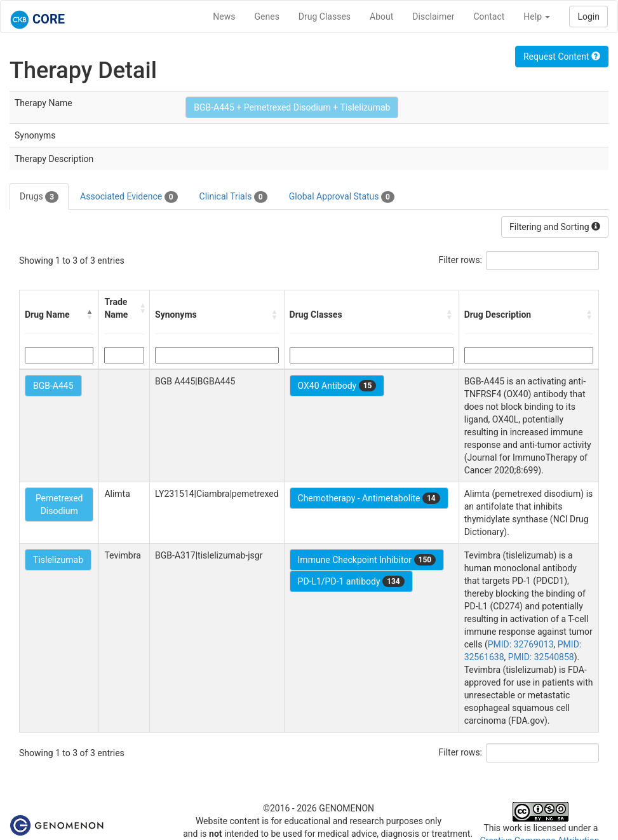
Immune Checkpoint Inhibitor (367, 560)
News (224, 17)
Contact (489, 17)
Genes (267, 17)
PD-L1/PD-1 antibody (351, 581)
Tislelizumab (58, 560)
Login (588, 17)
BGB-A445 (53, 386)
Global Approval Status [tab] (342, 197)
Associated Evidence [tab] (129, 197)
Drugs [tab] (39, 197)
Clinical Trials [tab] (233, 197)
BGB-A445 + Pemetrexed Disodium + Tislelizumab (292, 107)
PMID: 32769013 (521, 644)
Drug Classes (325, 17)
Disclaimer (433, 17)
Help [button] (537, 17)
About (381, 17)
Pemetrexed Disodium (59, 505)
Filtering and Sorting (555, 227)
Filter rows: (461, 260)
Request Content (562, 57)
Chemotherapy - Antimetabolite (369, 498)
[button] (90, 315)
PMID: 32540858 (541, 657)
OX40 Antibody (337, 386)
